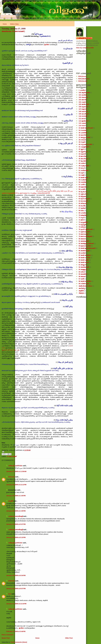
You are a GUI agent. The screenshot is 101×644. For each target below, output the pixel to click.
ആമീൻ (81, 291)
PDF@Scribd (83, 81)
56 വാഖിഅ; (83, 182)
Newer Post (6, 638)
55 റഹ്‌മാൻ (83, 180)
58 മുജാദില (83, 187)
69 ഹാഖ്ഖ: (82, 213)
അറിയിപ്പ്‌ (82, 288)
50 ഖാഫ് (82, 168)
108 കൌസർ (83, 111)
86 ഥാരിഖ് (82, 253)
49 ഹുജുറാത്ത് (84, 166)
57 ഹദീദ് (82, 185)
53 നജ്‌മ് (81, 175)
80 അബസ (82, 239)
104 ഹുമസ (83, 102)
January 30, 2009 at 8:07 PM (16, 589)
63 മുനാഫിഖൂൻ (84, 199)
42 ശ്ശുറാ (82, 149)
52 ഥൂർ (81, 173)
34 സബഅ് (82, 130)
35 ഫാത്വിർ (83, 133)
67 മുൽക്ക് (82, 208)
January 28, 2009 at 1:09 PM (16, 511)
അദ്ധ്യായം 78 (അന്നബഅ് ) (13, 31)
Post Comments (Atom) (19, 642)
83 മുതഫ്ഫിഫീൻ (85, 246)
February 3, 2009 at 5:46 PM (16, 631)
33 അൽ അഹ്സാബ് (86, 128)
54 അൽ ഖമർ (83, 178)
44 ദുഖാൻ (82, 154)
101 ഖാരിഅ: (83, 95)
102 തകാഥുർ (83, 97)
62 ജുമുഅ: (83, 196)
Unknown (11, 477)
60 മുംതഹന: (83, 192)
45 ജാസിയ (82, 156)
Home (5, 24)
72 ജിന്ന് (81, 220)
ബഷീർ (10, 501)
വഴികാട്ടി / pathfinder (15, 466)
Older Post (69, 638)
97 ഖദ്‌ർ (81, 279)
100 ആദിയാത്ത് (84, 93)
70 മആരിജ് (83, 215)
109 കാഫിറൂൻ (84, 114)
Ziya (10, 594)
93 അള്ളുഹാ (83, 269)
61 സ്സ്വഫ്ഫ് (83, 194)
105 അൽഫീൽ (84, 104)
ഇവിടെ (47, 45)
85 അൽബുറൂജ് (84, 251)
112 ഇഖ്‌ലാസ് (83, 121)
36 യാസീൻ (83, 135)
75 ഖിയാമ (82, 227)
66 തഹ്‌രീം (82, 206)
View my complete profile (85, 48)
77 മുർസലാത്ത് (84, 232)
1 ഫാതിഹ (82, 90)
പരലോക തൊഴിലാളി (15, 516)
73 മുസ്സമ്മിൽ (83, 222)
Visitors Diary (14, 24)
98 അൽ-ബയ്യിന (85, 281)
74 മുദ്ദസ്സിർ (82, 225)
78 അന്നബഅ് (12, 456)
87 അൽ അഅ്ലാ (85, 255)
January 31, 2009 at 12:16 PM (16, 604)
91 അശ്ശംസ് (83, 265)
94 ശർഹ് (82, 272)
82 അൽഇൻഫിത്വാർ (86, 243)
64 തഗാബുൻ (83, 201)
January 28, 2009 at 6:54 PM (16, 575)
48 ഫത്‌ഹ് (82, 163)
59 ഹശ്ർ (82, 189)
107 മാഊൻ (83, 109)
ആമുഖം (81, 293)
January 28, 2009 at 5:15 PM (16, 537)
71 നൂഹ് (81, 218)
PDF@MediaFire (84, 79)
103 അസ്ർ (83, 100)
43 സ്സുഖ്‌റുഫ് (83, 152)
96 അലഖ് (82, 276)
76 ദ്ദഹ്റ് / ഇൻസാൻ (86, 229)
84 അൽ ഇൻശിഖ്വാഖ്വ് (87, 248)
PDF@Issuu (82, 76)
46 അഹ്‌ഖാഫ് (83, 159)
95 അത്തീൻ (83, 274)
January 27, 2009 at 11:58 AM (16, 471)
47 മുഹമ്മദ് (82, 161)
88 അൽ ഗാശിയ (84, 258)
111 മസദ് (82, 119)
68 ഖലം (81, 211)
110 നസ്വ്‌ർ (83, 116)
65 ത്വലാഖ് (83, 203)
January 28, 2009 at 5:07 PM (16, 524)
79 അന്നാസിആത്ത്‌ (85, 236)
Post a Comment (7, 635)
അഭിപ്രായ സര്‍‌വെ (85, 286)
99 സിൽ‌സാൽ (84, 284)
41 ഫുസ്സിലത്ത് (84, 147)
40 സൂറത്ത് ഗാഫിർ (85, 144)
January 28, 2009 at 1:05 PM (16, 496)
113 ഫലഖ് (82, 123)
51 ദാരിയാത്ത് (83, 170)
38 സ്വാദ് (82, 140)
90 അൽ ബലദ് (84, 262)
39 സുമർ (82, 142)
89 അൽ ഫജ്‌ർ (84, 260)
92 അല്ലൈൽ (84, 267)
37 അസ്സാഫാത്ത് (84, 137)
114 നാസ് (82, 126)
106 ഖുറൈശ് (83, 107)
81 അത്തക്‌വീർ (84, 241)
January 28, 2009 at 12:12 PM (16, 485)
